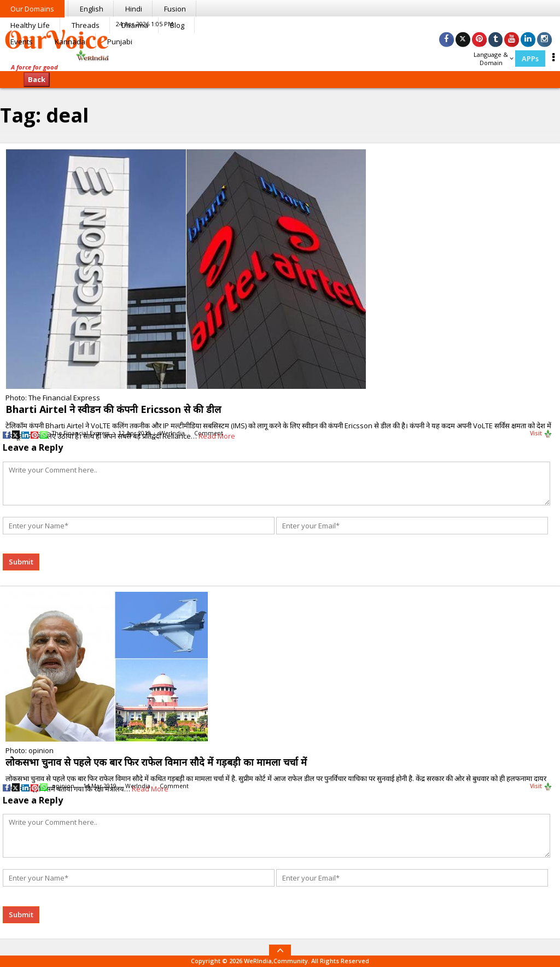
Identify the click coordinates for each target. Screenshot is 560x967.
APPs (530, 59)
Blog (177, 25)
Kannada (70, 42)
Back (37, 79)
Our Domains (32, 9)
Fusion (175, 9)
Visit (541, 434)
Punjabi (120, 42)
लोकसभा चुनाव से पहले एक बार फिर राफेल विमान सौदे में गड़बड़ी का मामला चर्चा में (156, 762)
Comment (209, 433)
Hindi (134, 9)
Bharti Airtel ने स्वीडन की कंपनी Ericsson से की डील (113, 409)
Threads (86, 25)
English (92, 9)
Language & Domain (494, 59)
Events (22, 42)
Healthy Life (30, 25)
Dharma (135, 25)
